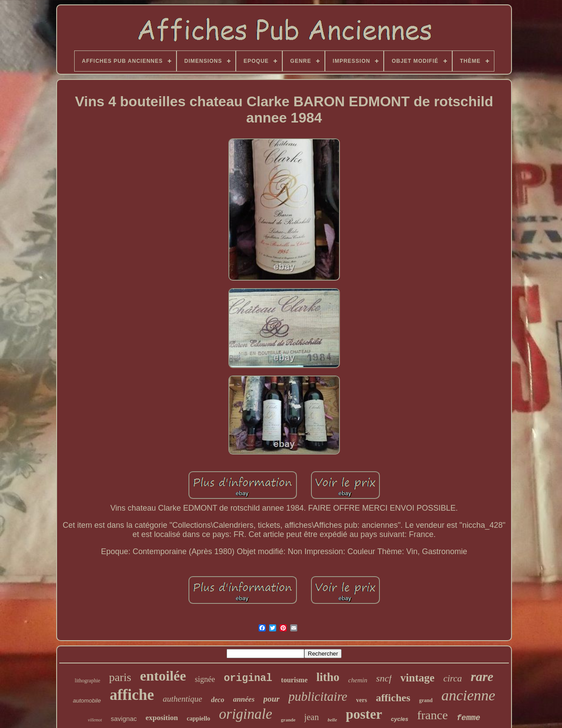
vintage (418, 678)
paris (120, 677)
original (248, 678)
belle (332, 720)
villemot (95, 720)
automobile (87, 701)
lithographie (87, 681)
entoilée (163, 676)
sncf (384, 678)
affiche (132, 695)
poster (364, 714)
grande (288, 720)
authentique (183, 699)
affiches (393, 698)
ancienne (468, 695)
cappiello (198, 719)
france (432, 715)
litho (328, 677)
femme (468, 718)
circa (453, 678)
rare (482, 676)
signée (205, 679)
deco (217, 700)
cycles (400, 719)
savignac (124, 719)
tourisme (294, 680)
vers (362, 700)
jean (312, 717)
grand (426, 700)
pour (272, 699)
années (244, 699)
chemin (358, 680)
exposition (162, 718)
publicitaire (318, 696)
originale (246, 714)
